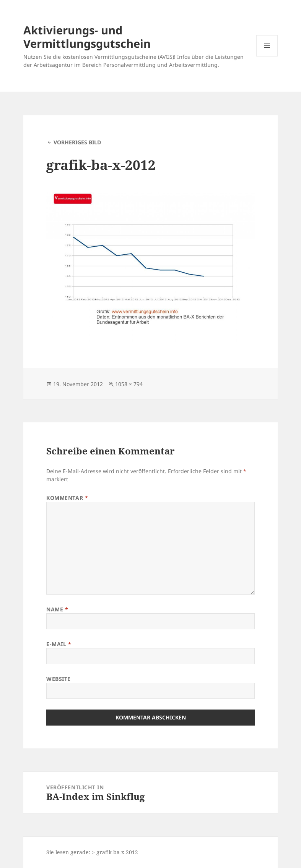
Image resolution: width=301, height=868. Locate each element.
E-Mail (59, 644)
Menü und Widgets (267, 56)
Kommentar (67, 498)
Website (59, 679)
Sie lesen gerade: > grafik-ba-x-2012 (92, 852)
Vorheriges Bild (77, 142)
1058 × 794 (129, 384)
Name (57, 609)
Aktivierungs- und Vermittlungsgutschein (87, 37)
